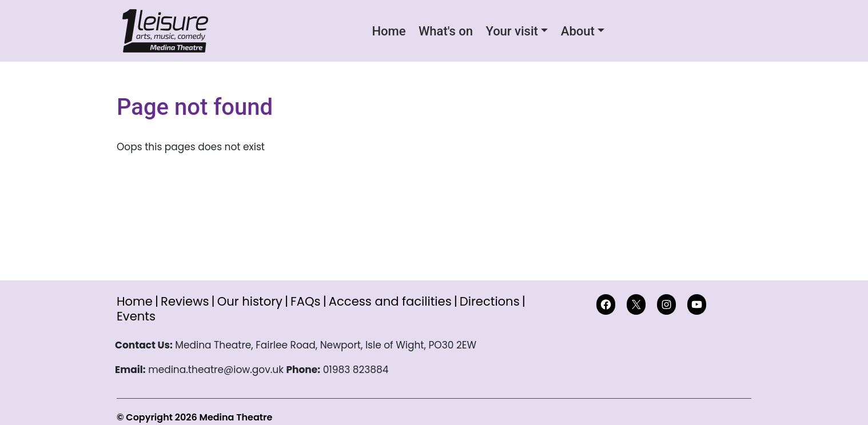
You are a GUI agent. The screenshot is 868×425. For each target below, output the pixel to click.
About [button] (578, 31)
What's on (446, 31)
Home (389, 31)
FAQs (306, 301)
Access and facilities (390, 301)
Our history (250, 301)
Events (136, 316)
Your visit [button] (511, 31)
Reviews (185, 301)
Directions (490, 301)
